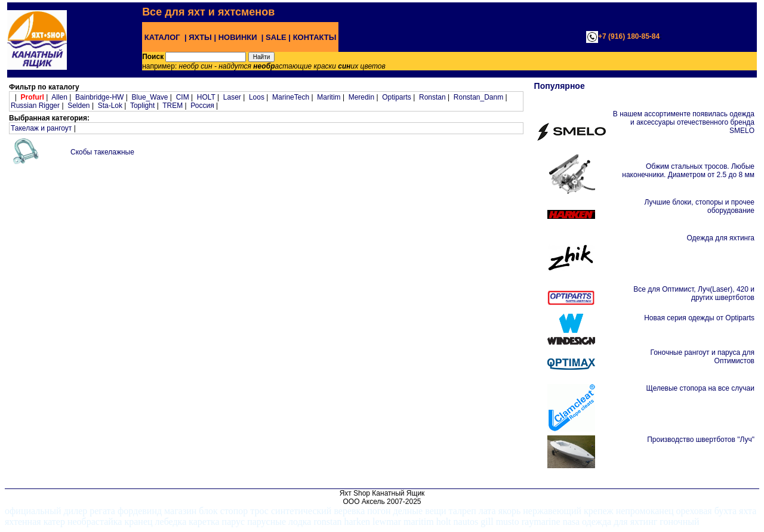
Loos (257, 97)
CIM (183, 97)
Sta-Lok (110, 106)
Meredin (361, 97)
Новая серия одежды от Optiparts (699, 318)
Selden (78, 106)
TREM (172, 106)
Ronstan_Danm (478, 97)
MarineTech (291, 97)
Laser (232, 97)
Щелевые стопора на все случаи (700, 388)
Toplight (142, 106)
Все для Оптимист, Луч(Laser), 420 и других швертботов (694, 293)
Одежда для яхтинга (721, 238)
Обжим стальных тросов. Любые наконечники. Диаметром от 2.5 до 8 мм (688, 171)
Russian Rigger (35, 106)
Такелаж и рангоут (41, 128)
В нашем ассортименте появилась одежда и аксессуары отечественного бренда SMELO (684, 122)
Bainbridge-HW (99, 97)
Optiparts (397, 97)
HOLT (206, 97)
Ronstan (432, 97)
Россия (202, 106)
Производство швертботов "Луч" (701, 440)
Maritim (329, 97)
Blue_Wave (150, 97)
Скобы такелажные (102, 152)
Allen (59, 97)
